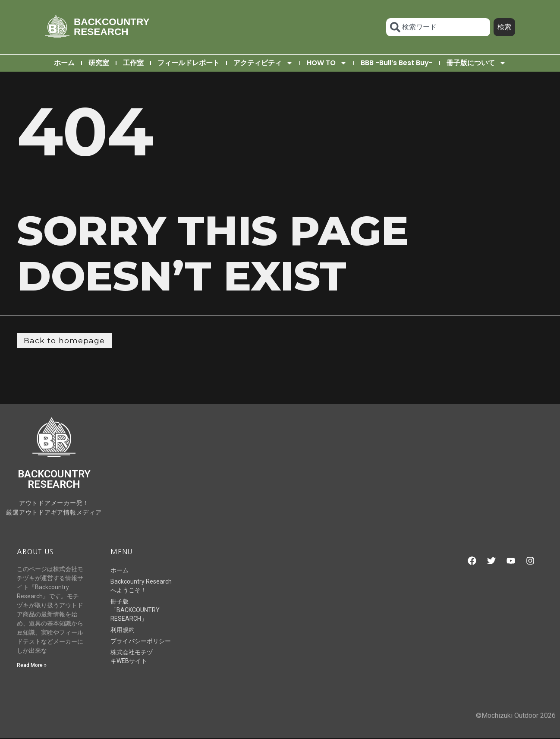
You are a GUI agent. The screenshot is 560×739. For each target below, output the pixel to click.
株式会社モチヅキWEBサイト (132, 657)
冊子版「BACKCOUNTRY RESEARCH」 (135, 610)
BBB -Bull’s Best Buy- (397, 63)
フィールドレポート (189, 63)
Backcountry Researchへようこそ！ (141, 586)
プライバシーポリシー (141, 641)
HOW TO (327, 63)
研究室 (99, 63)
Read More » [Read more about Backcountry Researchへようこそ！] (32, 666)
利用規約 (123, 630)
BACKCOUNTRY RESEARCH (112, 27)
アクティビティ (263, 63)
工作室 (133, 63)
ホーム (64, 63)
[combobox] (438, 27)
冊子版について (476, 63)
